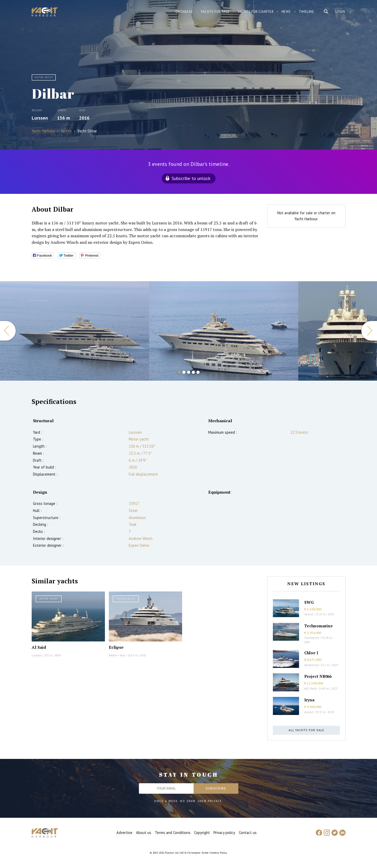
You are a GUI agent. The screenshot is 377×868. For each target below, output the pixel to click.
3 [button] (189, 372)
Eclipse (116, 647)
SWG (309, 602)
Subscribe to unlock (191, 178)
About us (144, 833)
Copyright (202, 833)
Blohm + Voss (117, 655)
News (286, 12)
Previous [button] (8, 331)
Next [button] (369, 331)
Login (340, 12)
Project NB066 (318, 676)
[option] (75, 331)
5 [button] (198, 372)
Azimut (309, 614)
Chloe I (311, 653)
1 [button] (179, 372)
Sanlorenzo (311, 665)
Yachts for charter (256, 12)
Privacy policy (224, 833)
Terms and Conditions (173, 833)
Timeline (306, 12)
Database (184, 12)
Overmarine (312, 638)
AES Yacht (310, 689)
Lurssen (40, 118)
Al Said (39, 647)
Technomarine (319, 626)
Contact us (248, 833)
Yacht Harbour (45, 13)
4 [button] (193, 372)
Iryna (309, 700)
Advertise (124, 833)
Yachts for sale (215, 12)
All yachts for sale (306, 730)
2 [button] (184, 372)
